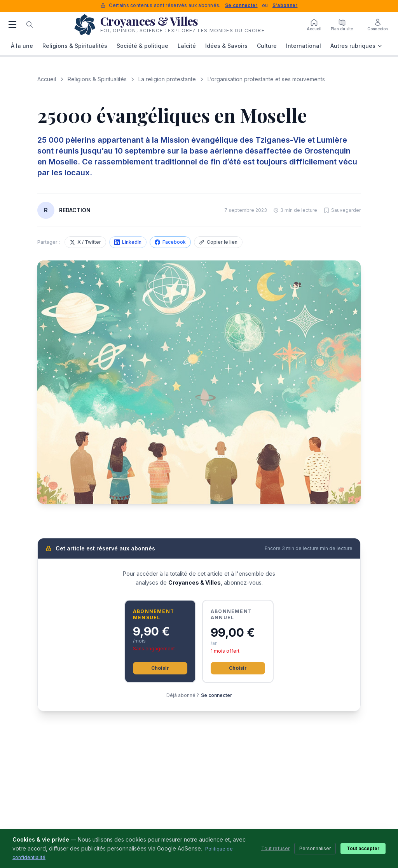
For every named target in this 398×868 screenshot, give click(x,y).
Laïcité (187, 46)
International (304, 46)
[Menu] (12, 24)
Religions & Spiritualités (75, 46)
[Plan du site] (342, 24)
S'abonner (285, 5)
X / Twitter (85, 242)
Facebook (170, 242)
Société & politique (142, 46)
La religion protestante (167, 79)
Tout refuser (275, 848)
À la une (22, 46)
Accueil (47, 79)
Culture (267, 46)
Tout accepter (363, 848)
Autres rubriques (356, 46)
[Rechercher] (30, 24)
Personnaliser (315, 848)
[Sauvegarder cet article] (342, 210)
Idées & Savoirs (226, 46)
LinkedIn (128, 242)
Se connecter (241, 5)
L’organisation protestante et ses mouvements (266, 79)
